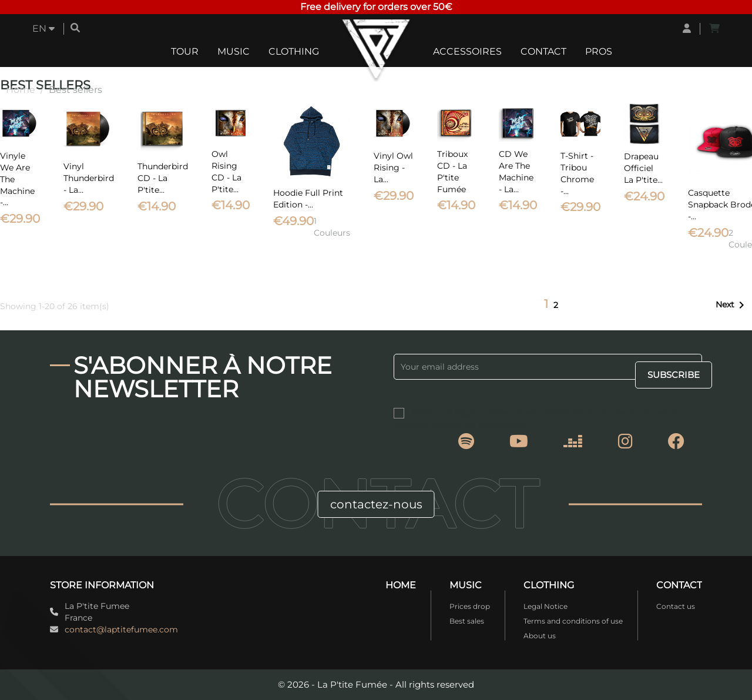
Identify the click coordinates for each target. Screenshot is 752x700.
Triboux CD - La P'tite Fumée (452, 171)
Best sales (467, 621)
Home (401, 585)
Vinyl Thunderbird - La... (89, 178)
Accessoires (467, 51)
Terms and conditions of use (573, 621)
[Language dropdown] (43, 29)
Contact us (676, 606)
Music (234, 51)
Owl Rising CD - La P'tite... (226, 171)
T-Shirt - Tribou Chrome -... (577, 173)
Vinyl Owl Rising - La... (393, 168)
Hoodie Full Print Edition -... (308, 199)
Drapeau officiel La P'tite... (643, 168)
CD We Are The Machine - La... (516, 171)
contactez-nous (376, 504)
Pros (599, 51)
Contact (543, 51)
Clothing (294, 51)
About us (540, 636)
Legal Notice (545, 606)
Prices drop (470, 606)
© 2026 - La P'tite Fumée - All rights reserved (376, 684)
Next (732, 305)
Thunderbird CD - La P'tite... (163, 178)
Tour (185, 51)
